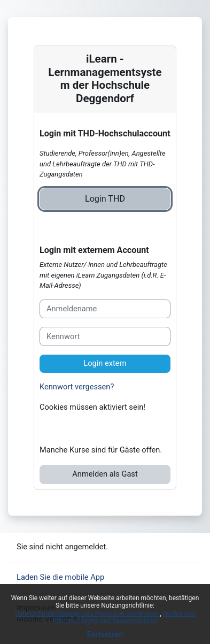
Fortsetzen (105, 634)
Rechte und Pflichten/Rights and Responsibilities (124, 617)
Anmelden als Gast (105, 474)
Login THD (105, 199)
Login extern (105, 363)
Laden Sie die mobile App (60, 577)
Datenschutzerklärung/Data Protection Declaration (87, 614)
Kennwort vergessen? (77, 387)
